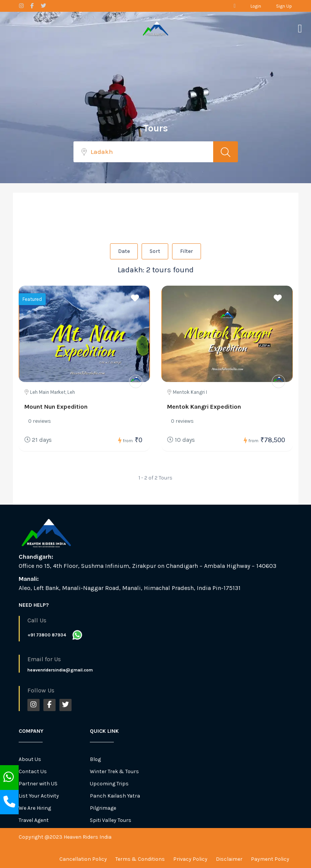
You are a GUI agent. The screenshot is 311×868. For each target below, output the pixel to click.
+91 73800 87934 (47, 635)
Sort (155, 251)
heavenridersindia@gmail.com (60, 670)
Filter (187, 251)
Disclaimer (229, 859)
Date (124, 251)
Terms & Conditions (140, 859)
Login (256, 6)
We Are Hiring (35, 808)
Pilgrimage (103, 808)
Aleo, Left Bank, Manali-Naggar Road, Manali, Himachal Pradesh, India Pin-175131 (130, 588)
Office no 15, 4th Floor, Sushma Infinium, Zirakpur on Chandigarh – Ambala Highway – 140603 (148, 566)
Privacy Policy (190, 859)
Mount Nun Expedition (56, 407)
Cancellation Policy (83, 859)
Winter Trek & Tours (114, 771)
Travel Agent (34, 820)
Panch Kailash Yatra (115, 796)
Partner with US (38, 784)
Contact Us (33, 771)
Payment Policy (270, 859)
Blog (95, 759)
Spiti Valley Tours (111, 820)
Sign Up (284, 6)
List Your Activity (39, 796)
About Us (30, 759)
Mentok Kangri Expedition (204, 407)
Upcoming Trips (109, 784)
